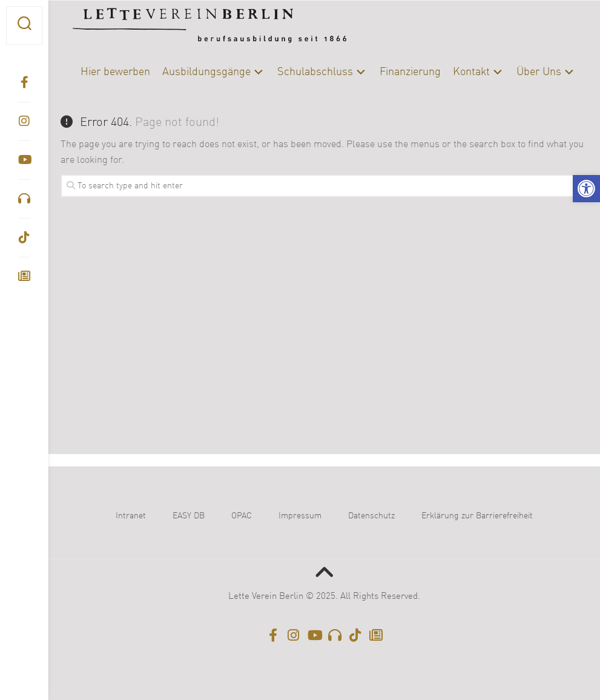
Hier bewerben (115, 72)
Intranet (131, 516)
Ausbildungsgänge (206, 72)
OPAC (242, 516)
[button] (586, 189)
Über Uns (539, 72)
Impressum (300, 516)
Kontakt (471, 72)
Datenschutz (371, 516)
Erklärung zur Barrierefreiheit (477, 516)
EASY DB (189, 516)
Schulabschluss (315, 72)
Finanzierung (410, 72)
